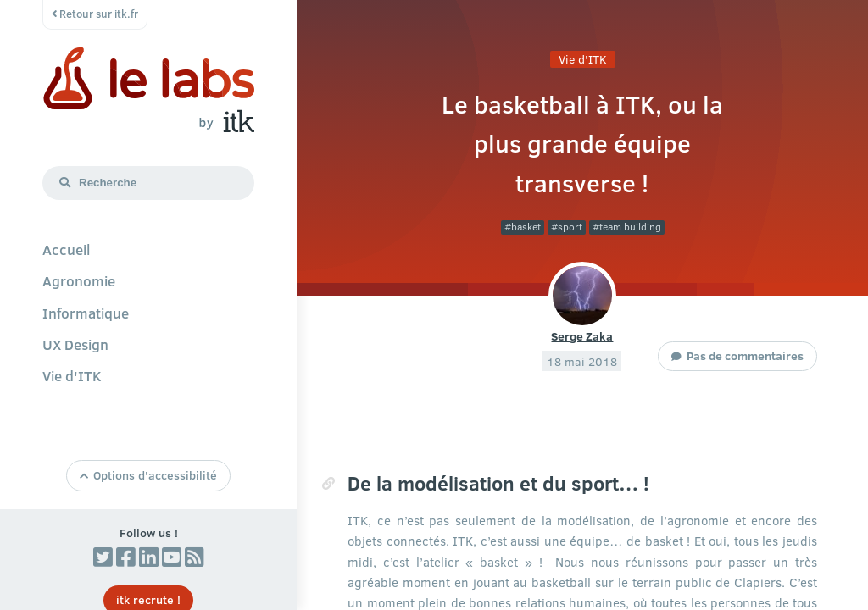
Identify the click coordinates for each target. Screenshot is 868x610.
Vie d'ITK (72, 375)
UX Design (75, 344)
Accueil (66, 249)
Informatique (86, 313)
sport (570, 227)
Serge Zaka (582, 335)
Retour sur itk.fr (95, 14)
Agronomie (79, 280)
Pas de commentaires (745, 355)
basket (526, 227)
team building (630, 227)
